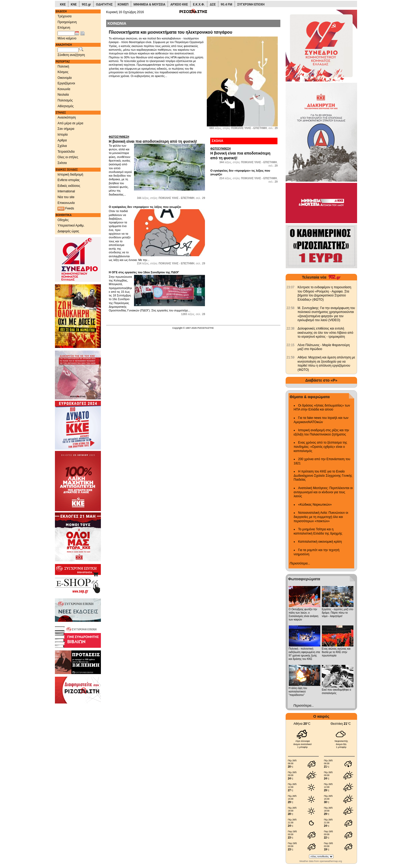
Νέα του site (66, 197)
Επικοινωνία (66, 203)
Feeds (66, 209)
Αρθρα (62, 140)
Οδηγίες (63, 220)
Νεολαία (63, 95)
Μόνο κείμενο (67, 38)
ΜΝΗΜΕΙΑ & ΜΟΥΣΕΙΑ (149, 4)
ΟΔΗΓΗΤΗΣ (104, 4)
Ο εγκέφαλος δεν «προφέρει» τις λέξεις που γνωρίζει (145, 207)
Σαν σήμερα (66, 129)
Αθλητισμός (66, 106)
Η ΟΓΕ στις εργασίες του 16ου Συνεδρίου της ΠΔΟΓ (144, 272)
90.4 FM (226, 4)
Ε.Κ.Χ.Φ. (199, 4)
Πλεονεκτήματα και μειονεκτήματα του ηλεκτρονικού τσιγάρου (171, 32)
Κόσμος (63, 72)
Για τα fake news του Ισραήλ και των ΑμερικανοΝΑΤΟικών (321, 420)
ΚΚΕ (63, 4)
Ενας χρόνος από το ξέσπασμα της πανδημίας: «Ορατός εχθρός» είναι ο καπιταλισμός (320, 447)
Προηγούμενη (67, 22)
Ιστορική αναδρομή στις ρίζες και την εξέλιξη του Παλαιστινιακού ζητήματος (321, 432)
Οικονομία (65, 78)
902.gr (86, 4)
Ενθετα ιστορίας (69, 180)
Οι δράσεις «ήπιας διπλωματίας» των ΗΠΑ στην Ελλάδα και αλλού (322, 408)
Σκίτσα (62, 163)
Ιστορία (63, 135)
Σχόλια (62, 146)
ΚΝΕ (74, 4)
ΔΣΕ (213, 4)
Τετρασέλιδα (66, 152)
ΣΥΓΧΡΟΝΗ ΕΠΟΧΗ (251, 4)
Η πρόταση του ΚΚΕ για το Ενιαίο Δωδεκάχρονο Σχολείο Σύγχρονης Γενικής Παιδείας (323, 476)
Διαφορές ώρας (68, 231)
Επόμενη (64, 28)
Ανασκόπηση (67, 117)
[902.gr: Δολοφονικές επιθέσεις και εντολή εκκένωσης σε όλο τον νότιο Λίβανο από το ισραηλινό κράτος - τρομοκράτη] (291, 328)
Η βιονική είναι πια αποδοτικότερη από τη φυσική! (157, 139)
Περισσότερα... (300, 563)
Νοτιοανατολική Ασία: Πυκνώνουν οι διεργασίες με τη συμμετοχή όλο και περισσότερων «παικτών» (321, 517)
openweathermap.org (331, 861)
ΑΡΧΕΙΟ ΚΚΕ (179, 4)
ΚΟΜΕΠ (123, 4)
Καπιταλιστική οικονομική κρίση (320, 542)
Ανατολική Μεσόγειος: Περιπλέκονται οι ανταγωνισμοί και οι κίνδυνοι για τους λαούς (323, 492)
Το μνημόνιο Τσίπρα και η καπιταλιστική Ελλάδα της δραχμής (318, 531)
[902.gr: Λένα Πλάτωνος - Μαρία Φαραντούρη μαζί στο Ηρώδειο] (291, 345)
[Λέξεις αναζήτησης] (68, 50)
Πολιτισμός (65, 100)
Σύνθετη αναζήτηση (71, 55)
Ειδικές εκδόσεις (69, 186)
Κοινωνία (64, 89)
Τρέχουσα (65, 16)
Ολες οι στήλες (68, 157)
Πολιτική (63, 66)
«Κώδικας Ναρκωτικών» (315, 505)
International (66, 191)
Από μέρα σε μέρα (70, 123)
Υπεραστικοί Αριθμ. (71, 225)
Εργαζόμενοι (66, 83)
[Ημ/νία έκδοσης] (66, 33)
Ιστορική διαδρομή (70, 174)
